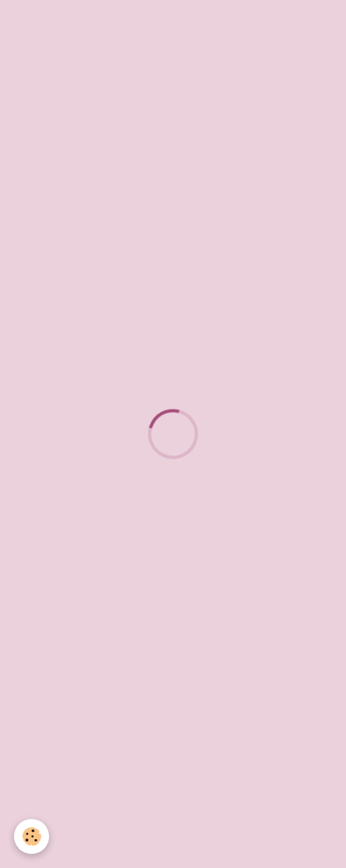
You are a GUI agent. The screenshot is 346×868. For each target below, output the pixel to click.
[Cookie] (32, 836)
